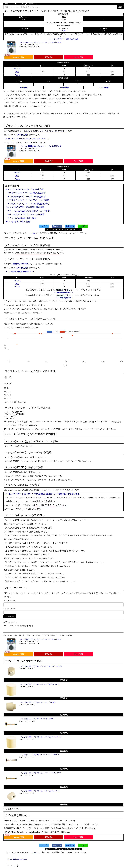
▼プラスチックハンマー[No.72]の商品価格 (25, 197)
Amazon (17, 69)
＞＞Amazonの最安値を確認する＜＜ (20, 271)
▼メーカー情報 (63, 88)
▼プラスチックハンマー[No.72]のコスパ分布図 (27, 200)
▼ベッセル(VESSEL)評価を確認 (21, 218)
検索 (120, 7)
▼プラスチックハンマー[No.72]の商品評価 (25, 193)
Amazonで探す (19, 57)
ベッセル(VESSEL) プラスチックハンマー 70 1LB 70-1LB (40, 755)
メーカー (15, 4)
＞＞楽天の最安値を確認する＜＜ (63, 293)
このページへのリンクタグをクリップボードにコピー (63, 230)
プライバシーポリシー (17, 860)
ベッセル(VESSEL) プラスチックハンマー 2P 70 (37, 719)
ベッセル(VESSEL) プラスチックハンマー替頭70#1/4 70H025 (41, 666)
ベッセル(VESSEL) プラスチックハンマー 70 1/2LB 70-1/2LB (41, 773)
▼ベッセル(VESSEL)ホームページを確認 (25, 214)
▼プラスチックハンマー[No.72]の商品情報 (24, 189)
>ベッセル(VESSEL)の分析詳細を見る (63, 39)
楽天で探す (49, 57)
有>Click (63, 31)
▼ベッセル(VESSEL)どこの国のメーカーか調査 (28, 211)
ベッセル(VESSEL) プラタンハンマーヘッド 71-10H (38, 702)
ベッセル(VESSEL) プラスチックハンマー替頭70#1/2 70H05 (40, 737)
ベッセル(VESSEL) (28, 4)
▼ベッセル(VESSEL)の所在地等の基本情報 (25, 207)
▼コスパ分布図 (104, 88)
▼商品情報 (23, 88)
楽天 (17, 72)
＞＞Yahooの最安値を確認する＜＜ (63, 298)
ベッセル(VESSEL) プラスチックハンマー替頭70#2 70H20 (40, 684)
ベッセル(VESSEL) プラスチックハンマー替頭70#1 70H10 (40, 791)
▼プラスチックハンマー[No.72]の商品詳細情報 (27, 204)
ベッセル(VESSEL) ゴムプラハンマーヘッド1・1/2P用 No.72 (41, 42)
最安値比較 (64, 680)
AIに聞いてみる (10, 616)
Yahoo (17, 75)
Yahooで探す (78, 57)
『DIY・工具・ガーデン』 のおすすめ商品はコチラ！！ (27, 139)
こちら (32, 233)
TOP (6, 4)
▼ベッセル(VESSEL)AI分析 (18, 222)
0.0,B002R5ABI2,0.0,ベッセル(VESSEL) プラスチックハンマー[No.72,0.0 (37, 832)
